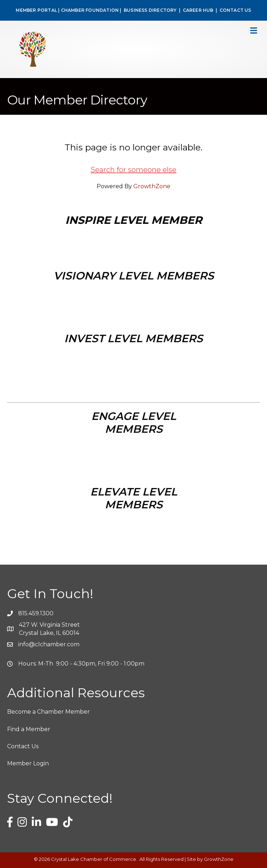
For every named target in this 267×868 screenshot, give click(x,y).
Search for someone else (133, 170)
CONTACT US (235, 10)
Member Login (28, 763)
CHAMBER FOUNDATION (90, 10)
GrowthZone (152, 186)
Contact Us (23, 746)
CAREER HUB (198, 10)
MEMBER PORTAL (36, 10)
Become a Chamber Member (48, 712)
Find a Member (29, 729)
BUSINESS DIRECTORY (150, 10)
